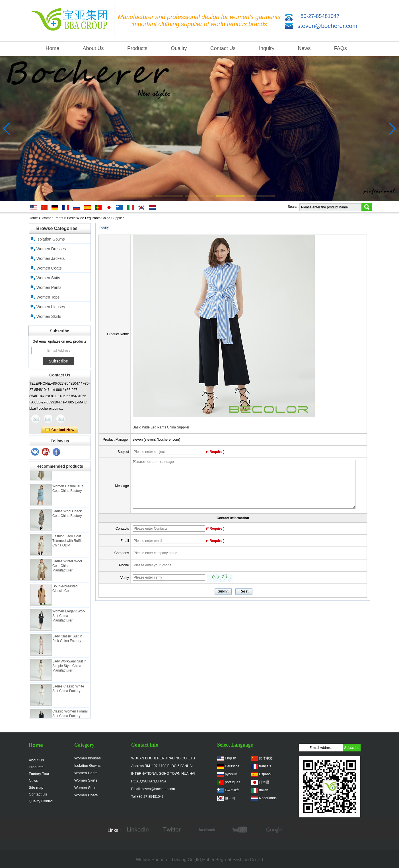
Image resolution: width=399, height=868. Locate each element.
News (304, 48)
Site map (36, 787)
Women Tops (48, 297)
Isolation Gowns (51, 239)
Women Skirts (49, 316)
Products (137, 48)
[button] (138, 196)
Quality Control (41, 801)
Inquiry (267, 48)
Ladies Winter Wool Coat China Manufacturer (67, 569)
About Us (93, 48)
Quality (179, 48)
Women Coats (49, 268)
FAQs (341, 48)
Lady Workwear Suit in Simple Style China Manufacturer (69, 669)
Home (52, 48)
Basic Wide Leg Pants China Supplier (161, 427)
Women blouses (51, 307)
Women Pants (53, 218)
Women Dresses (51, 249)
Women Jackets (51, 258)
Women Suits (48, 278)
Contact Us (223, 48)
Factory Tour (39, 774)
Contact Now (60, 430)
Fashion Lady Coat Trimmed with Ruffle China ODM (67, 544)
